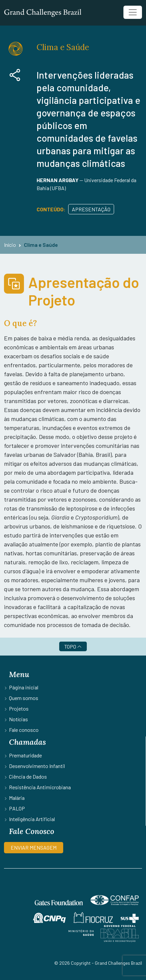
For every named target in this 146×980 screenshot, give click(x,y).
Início (10, 245)
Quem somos (24, 698)
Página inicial (24, 687)
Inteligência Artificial (32, 819)
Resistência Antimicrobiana (40, 787)
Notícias (18, 719)
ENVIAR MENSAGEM (34, 847)
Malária (17, 798)
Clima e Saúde (41, 245)
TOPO (73, 646)
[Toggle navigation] (133, 12)
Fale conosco (24, 730)
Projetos (19, 708)
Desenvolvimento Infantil (37, 766)
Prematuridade (25, 755)
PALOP (17, 808)
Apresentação (91, 209)
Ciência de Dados (28, 776)
